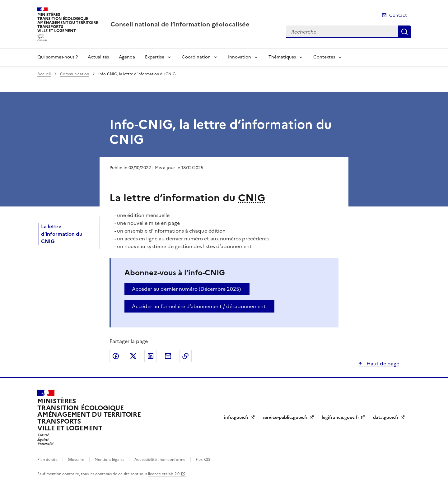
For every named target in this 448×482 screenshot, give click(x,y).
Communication (75, 74)
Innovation (240, 57)
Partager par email (168, 356)
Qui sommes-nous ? (58, 57)
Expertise (155, 57)
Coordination (196, 57)
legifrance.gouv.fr (341, 417)
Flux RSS (203, 460)
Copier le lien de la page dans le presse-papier (185, 356)
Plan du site (47, 460)
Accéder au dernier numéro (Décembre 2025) (186, 289)
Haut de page (382, 364)
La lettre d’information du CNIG (62, 234)
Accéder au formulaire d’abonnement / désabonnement (199, 306)
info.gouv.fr (236, 417)
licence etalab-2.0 (164, 474)
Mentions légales (109, 460)
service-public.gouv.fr (285, 417)
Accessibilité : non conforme (160, 460)
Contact (398, 15)
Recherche (404, 32)
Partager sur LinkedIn (151, 356)
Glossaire (76, 460)
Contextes (324, 57)
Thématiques (282, 57)
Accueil (44, 74)
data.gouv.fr (386, 417)
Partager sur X (133, 356)
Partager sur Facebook (116, 356)
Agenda (127, 57)
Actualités (98, 57)
